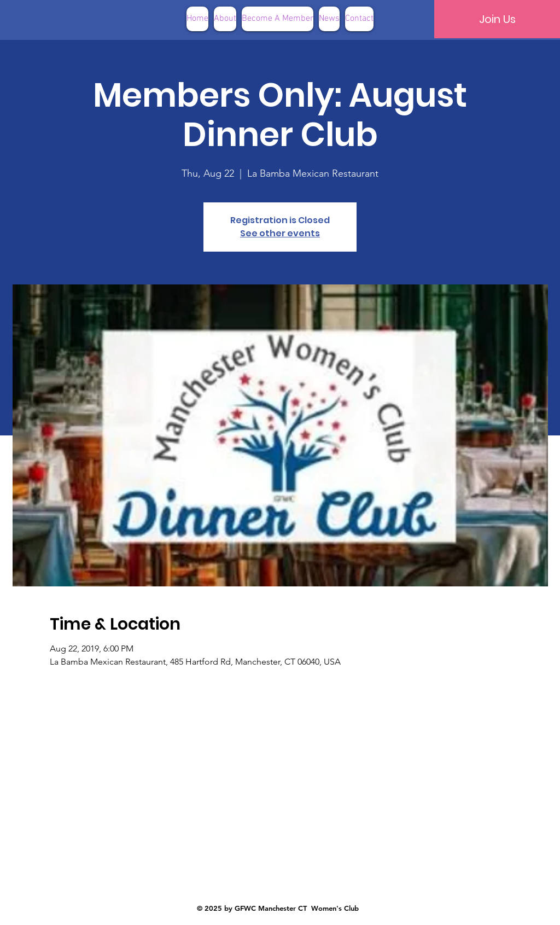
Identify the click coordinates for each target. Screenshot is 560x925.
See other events (280, 233)
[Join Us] (497, 19)
